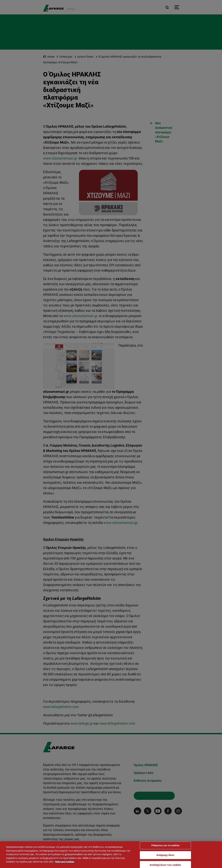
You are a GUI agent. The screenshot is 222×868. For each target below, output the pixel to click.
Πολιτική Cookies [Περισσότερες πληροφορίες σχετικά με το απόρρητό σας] (65, 862)
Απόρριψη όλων (166, 855)
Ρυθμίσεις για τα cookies (165, 846)
